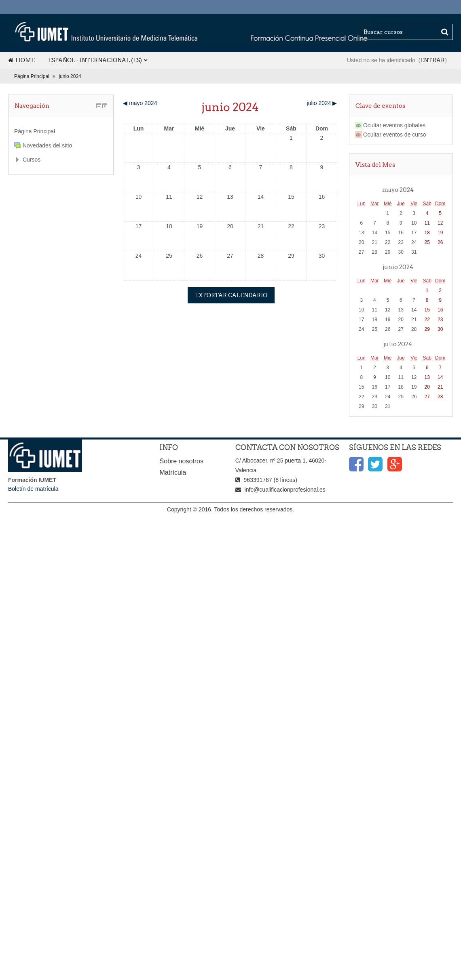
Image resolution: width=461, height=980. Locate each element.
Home (21, 60)
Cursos (32, 160)
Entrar (432, 60)
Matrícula (173, 472)
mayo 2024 (398, 189)
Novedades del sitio (47, 145)
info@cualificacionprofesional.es (285, 490)
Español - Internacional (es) (95, 60)
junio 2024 (70, 76)
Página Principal (32, 76)
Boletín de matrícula (33, 489)
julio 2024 (398, 344)
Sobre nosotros (181, 461)
